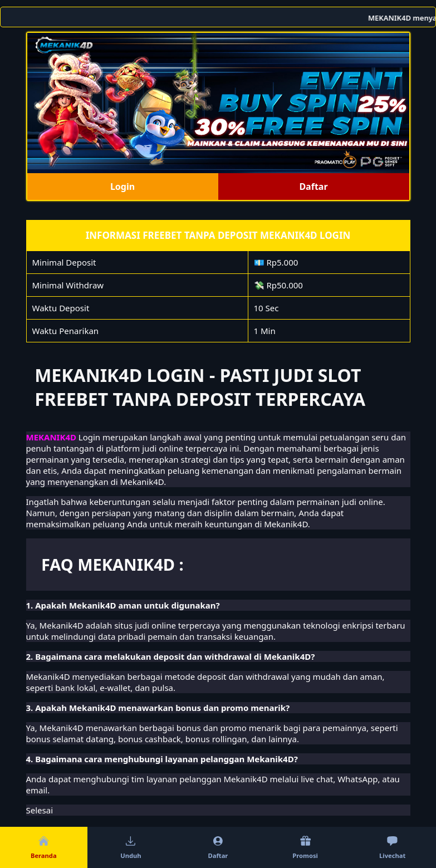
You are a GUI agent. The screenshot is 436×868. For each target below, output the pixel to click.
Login (123, 187)
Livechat (392, 847)
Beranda (44, 847)
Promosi (305, 847)
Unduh (131, 847)
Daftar (313, 187)
